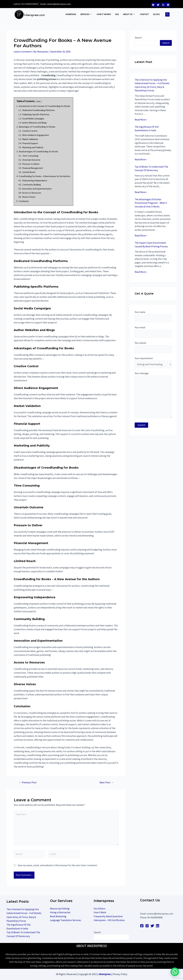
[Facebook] (142, 926)
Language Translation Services (65, 920)
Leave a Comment (23, 52)
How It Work (100, 912)
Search (138, 38)
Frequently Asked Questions (108, 916)
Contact (144, 14)
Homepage (71, 14)
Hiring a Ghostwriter (60, 912)
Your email (153, 332)
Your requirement (153, 362)
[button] (176, 975)
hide (39, 101)
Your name (153, 316)
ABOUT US (129, 14)
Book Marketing (58, 916)
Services (86, 14)
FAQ (117, 14)
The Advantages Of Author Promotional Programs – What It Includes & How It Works (151, 203)
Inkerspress (105, 974)
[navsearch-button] (167, 14)
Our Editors (100, 909)
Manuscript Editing (60, 909)
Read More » (141, 120)
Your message (153, 396)
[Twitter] (152, 926)
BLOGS (156, 14)
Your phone (153, 347)
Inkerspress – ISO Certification (109, 920)
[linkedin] (158, 926)
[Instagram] (147, 926)
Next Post (106, 782)
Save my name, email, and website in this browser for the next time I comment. (57, 865)
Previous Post (28, 782)
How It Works (104, 14)
